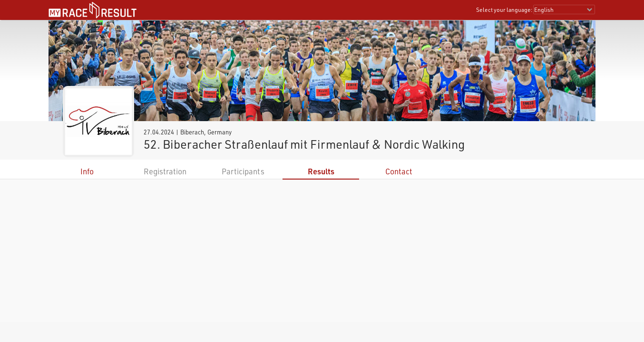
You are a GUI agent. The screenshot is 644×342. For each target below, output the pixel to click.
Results (321, 171)
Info (87, 171)
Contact (399, 171)
